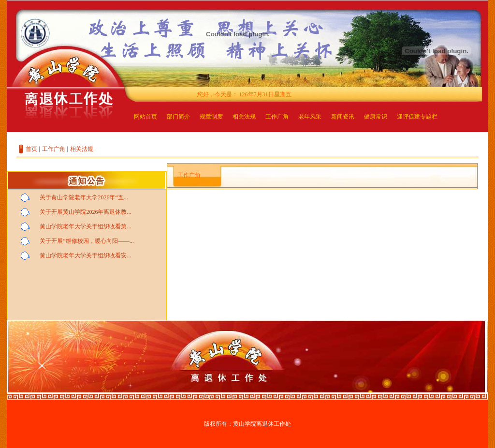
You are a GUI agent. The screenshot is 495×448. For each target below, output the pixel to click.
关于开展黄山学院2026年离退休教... (85, 212)
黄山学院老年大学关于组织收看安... (85, 255)
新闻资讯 (343, 117)
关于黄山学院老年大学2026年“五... (84, 197)
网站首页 (146, 117)
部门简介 (178, 117)
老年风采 (310, 117)
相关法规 (244, 117)
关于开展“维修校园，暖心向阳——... (87, 241)
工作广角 (277, 117)
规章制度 (211, 117)
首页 (31, 149)
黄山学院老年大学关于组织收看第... (85, 226)
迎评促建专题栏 (417, 117)
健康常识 (376, 117)
